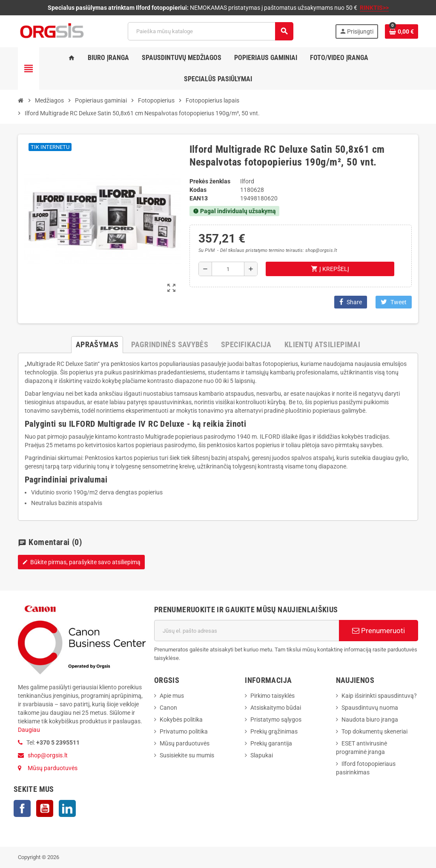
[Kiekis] (228, 269)
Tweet (394, 302)
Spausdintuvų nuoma (370, 708)
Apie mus (172, 696)
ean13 (199, 198)
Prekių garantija (271, 743)
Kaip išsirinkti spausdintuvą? (379, 696)
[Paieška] (210, 31)
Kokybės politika (181, 720)
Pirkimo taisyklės (272, 696)
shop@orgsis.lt (48, 755)
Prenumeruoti (379, 631)
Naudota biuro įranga (370, 720)
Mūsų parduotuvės (53, 768)
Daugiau (29, 730)
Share (351, 302)
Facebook (22, 808)
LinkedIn (67, 808)
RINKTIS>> (374, 8)
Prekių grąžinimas (274, 731)
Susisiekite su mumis (187, 755)
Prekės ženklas (210, 181)
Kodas (198, 190)
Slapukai (262, 755)
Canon (168, 708)
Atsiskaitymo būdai (276, 708)
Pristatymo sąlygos (276, 720)
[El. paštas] (247, 631)
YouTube (45, 808)
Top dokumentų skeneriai (374, 731)
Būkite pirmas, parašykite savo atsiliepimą (81, 562)
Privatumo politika (184, 731)
